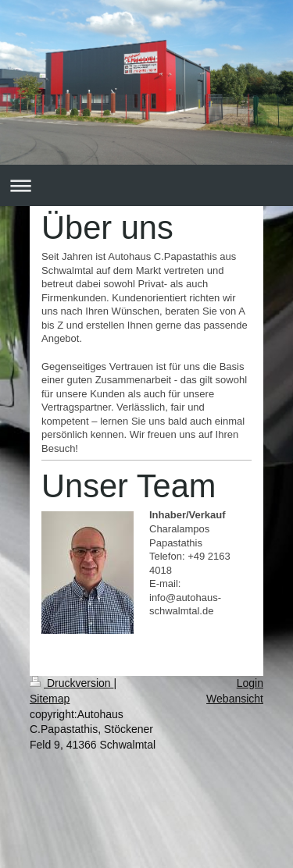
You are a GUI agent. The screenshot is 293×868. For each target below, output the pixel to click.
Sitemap (50, 699)
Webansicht (235, 699)
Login (250, 683)
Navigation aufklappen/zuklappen (146, 185)
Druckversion (71, 683)
